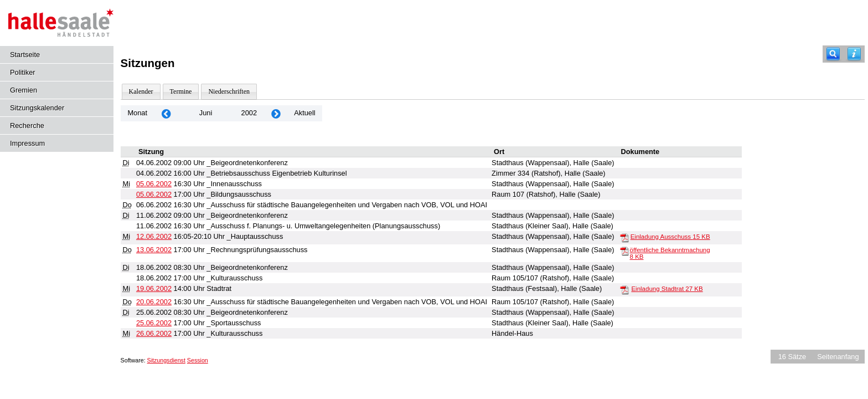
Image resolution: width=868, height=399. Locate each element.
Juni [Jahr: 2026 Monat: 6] (206, 113)
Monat (137, 113)
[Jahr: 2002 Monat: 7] (276, 113)
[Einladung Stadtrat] (624, 289)
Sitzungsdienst (166, 360)
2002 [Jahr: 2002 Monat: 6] (249, 113)
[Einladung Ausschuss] (624, 237)
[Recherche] (833, 54)
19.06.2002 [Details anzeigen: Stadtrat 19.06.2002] (154, 288)
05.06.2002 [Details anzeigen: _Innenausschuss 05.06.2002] (154, 184)
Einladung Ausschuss (670, 237)
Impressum (27, 143)
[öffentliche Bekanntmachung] (624, 250)
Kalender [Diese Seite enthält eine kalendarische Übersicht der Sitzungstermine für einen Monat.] (141, 91)
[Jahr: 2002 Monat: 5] (166, 113)
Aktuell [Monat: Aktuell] (304, 113)
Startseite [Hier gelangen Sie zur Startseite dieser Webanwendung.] (25, 55)
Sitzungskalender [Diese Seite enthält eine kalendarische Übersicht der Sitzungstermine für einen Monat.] (37, 108)
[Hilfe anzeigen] (854, 54)
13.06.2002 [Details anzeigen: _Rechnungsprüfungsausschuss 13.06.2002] (154, 250)
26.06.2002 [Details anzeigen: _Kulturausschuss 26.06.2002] (154, 333)
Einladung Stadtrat (667, 289)
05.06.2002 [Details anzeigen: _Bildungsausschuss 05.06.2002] (154, 194)
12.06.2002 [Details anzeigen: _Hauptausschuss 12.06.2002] (154, 236)
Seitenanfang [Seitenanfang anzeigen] (838, 357)
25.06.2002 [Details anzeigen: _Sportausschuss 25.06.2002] (154, 323)
